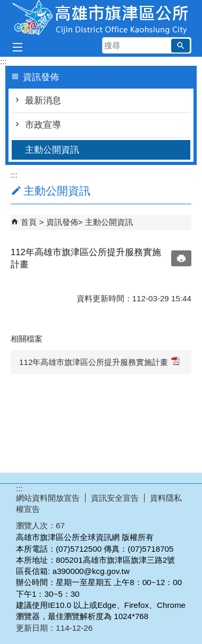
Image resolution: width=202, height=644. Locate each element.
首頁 (29, 222)
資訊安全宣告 (115, 498)
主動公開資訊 (52, 150)
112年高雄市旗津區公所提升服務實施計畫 (99, 362)
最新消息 (43, 101)
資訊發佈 (62, 222)
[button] (180, 46)
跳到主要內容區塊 (6, 6)
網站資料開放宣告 (48, 498)
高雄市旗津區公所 (101, 18)
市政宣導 (43, 125)
